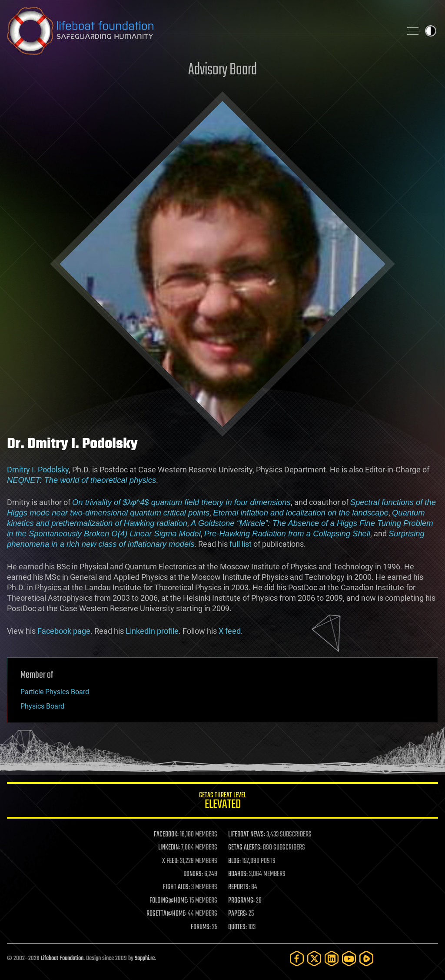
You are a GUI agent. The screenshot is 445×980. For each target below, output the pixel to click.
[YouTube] (349, 958)
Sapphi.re (145, 958)
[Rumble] (366, 958)
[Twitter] (314, 958)
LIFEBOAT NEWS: (247, 835)
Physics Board (42, 706)
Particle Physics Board (55, 692)
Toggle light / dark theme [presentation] (431, 31)
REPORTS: (239, 887)
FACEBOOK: (166, 835)
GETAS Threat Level (222, 802)
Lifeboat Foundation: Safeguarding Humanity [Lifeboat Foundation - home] (201, 31)
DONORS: (193, 874)
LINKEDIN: (169, 848)
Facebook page (64, 631)
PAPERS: (238, 914)
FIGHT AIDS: (176, 887)
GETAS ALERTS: (245, 848)
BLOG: (234, 861)
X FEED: (170, 861)
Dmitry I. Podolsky (38, 470)
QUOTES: (237, 927)
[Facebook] (297, 958)
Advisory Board (222, 70)
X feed (230, 631)
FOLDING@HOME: (169, 901)
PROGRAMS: (241, 901)
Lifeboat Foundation (62, 958)
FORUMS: (201, 927)
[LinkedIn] (332, 958)
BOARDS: (238, 874)
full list (241, 544)
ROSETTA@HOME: (166, 914)
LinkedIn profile (152, 631)
